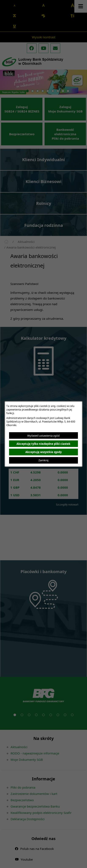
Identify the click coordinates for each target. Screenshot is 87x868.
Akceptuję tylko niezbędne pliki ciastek (43, 444)
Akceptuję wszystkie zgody (43, 452)
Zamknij (43, 460)
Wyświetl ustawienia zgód (43, 436)
